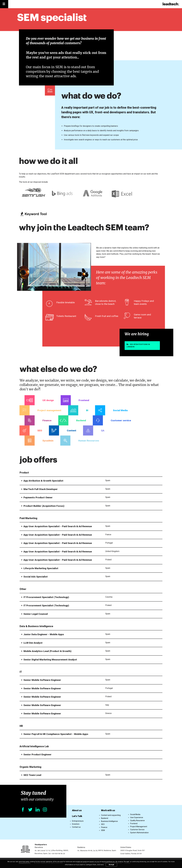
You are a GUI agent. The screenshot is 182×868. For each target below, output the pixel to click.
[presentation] (20, 268)
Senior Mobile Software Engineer (42, 680)
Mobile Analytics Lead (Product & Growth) (47, 651)
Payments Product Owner (38, 497)
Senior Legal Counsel (36, 614)
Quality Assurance (137, 820)
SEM (103, 830)
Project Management (139, 827)
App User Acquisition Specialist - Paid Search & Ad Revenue (58, 526)
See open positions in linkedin (138, 346)
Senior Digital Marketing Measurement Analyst (50, 660)
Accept (111, 865)
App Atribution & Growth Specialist (43, 481)
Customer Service (137, 830)
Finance (104, 827)
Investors (76, 824)
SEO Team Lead (32, 775)
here (102, 865)
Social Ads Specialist (36, 577)
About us (77, 810)
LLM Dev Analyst (33, 643)
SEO (103, 824)
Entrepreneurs (78, 821)
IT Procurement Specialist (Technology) (46, 597)
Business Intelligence (109, 821)
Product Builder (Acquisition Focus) (44, 506)
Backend (105, 818)
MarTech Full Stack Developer (41, 489)
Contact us (76, 827)
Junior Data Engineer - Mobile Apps (44, 634)
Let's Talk (77, 816)
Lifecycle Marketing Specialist (41, 568)
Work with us (108, 810)
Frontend (134, 824)
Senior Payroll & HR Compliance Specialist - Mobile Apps (56, 734)
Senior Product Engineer (37, 754)
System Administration (139, 833)
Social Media (135, 814)
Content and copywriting (111, 815)
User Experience (137, 817)
